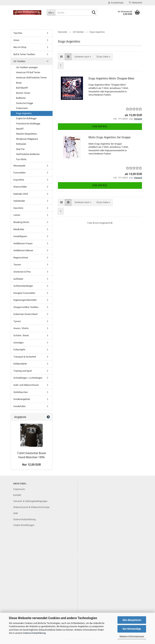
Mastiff (20, 129)
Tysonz (17, 321)
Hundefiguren (20, 236)
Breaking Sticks (21, 222)
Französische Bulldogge (28, 124)
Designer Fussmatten (24, 293)
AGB (15, 513)
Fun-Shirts (21, 159)
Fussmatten (19, 173)
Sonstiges (19, 343)
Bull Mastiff (22, 88)
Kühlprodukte (20, 364)
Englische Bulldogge (26, 118)
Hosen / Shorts (21, 328)
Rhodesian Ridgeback (27, 139)
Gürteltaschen (21, 392)
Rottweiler (21, 144)
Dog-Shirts (19, 180)
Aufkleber (18, 279)
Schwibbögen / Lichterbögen (28, 378)
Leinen (17, 215)
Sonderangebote (22, 399)
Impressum (19, 489)
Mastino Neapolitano (27, 134)
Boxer (19, 83)
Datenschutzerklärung (34, 633)
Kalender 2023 (21, 194)
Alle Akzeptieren (132, 620)
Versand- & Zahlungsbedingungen (30, 501)
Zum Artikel (100, 127)
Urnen (16, 40)
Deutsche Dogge (25, 103)
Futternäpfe (19, 350)
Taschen (18, 33)
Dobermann (22, 108)
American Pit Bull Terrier (28, 72)
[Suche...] (51, 13)
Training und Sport (23, 371)
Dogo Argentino (24, 113)
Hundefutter (19, 406)
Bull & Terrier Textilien (24, 54)
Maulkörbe (19, 229)
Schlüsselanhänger (23, 286)
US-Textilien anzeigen (27, 67)
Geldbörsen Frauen (23, 243)
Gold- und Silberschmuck (26, 385)
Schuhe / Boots (21, 335)
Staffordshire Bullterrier (28, 154)
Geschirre (18, 208)
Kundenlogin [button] (116, 3)
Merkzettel (135, 3)
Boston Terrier (23, 93)
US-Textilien (19, 61)
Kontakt (17, 495)
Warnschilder (20, 187)
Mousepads (19, 166)
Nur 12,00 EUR (31, 465)
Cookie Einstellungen (24, 525)
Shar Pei (20, 149)
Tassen (17, 265)
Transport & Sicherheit (25, 357)
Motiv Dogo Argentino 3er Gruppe (110, 137)
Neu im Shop (20, 47)
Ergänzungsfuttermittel (25, 300)
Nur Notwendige (132, 629)
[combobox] (83, 57)
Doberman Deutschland (25, 314)
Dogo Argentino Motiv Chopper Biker (111, 78)
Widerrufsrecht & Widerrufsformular (31, 507)
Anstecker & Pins (22, 272)
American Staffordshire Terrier (31, 78)
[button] (61, 57)
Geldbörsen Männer (23, 250)
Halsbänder (19, 201)
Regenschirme (21, 258)
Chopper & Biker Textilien (26, 307)
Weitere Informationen (132, 636)
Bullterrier (21, 98)
